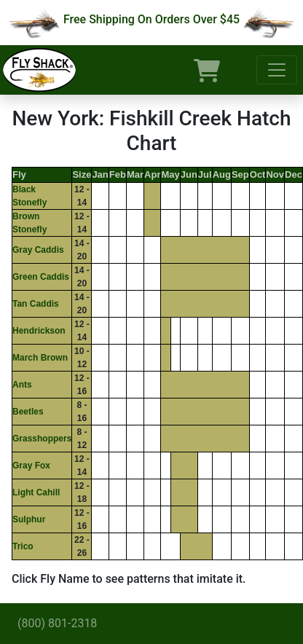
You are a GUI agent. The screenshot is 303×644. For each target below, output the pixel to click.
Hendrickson (39, 331)
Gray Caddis (38, 250)
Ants (22, 385)
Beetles (28, 412)
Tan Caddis (36, 304)
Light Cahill (36, 492)
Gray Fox (31, 466)
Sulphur (29, 519)
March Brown (40, 358)
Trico (23, 546)
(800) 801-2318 (57, 623)
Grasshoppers (42, 439)
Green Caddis (41, 277)
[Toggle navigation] (277, 70)
